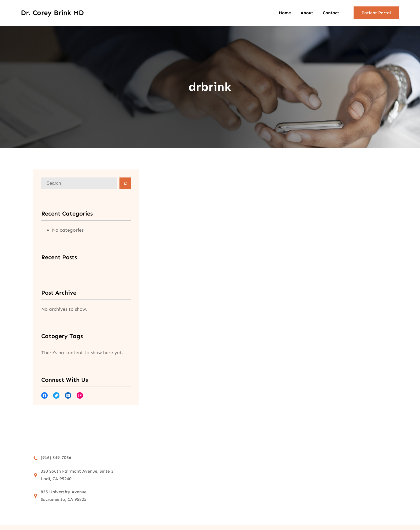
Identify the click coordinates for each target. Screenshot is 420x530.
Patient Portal (376, 13)
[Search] (125, 183)
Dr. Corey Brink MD (52, 13)
